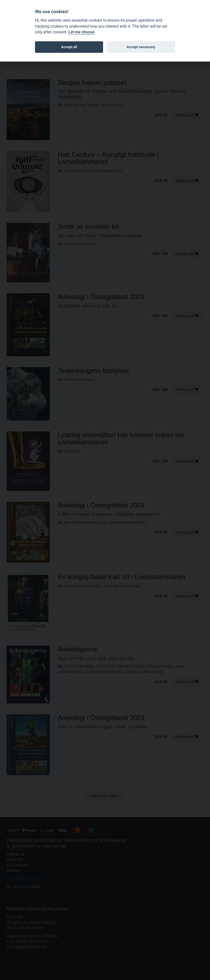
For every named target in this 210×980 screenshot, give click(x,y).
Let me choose (81, 32)
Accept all (69, 47)
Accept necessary (141, 47)
